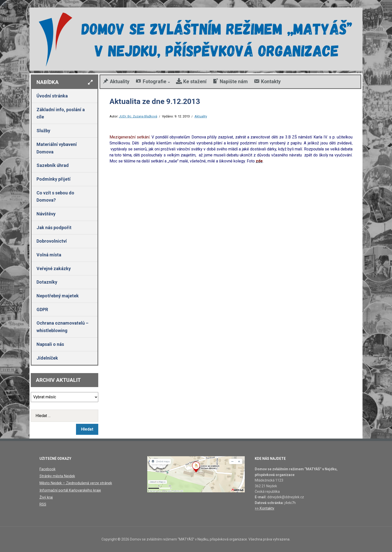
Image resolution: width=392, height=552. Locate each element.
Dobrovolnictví (52, 241)
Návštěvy (46, 214)
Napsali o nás (50, 344)
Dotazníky (47, 282)
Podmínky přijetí (53, 179)
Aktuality (201, 116)
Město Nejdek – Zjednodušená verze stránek (75, 483)
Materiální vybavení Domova (57, 148)
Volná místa (49, 255)
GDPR (42, 309)
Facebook (47, 469)
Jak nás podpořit (54, 228)
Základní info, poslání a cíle (61, 113)
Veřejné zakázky (54, 269)
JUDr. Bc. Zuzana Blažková (138, 116)
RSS (43, 503)
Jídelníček (47, 358)
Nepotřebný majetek (58, 296)
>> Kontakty (264, 508)
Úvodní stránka (52, 96)
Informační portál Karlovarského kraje (69, 490)
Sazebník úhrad (53, 165)
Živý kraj (46, 497)
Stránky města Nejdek (57, 476)
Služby (43, 131)
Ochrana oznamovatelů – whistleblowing (62, 327)
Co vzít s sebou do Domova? (55, 197)
